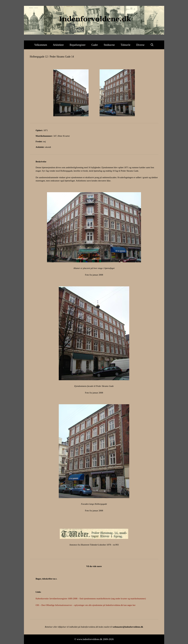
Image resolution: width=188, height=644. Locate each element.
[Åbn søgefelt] (152, 45)
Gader (95, 45)
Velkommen (41, 45)
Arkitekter (58, 45)
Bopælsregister (78, 45)
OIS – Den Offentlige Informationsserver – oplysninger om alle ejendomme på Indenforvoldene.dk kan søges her (86, 605)
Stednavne (109, 45)
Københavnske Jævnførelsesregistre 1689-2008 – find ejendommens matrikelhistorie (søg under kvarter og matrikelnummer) (91, 599)
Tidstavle (125, 45)
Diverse (140, 45)
